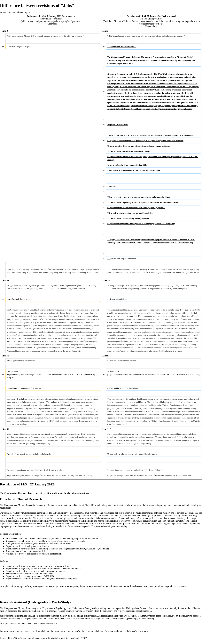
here (16, 586)
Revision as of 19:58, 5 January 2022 (44, 16)
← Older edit (51, 24)
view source (68, 16)
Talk (50, 19)
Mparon (43, 19)
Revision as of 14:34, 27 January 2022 (145, 16)
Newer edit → (151, 26)
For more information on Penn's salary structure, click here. (78, 631)
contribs (57, 19)
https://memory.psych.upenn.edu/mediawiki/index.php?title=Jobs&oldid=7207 (50, 638)
